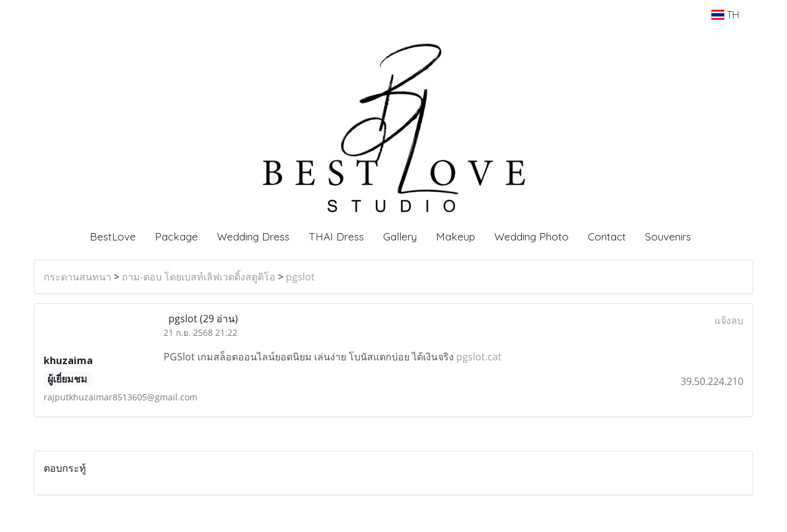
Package (176, 236)
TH (725, 15)
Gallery (400, 236)
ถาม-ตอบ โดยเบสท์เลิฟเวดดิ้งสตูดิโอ (199, 277)
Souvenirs (668, 236)
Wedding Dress (253, 236)
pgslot (300, 277)
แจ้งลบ (729, 320)
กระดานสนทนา (77, 277)
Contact (607, 236)
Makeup (456, 236)
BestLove (113, 236)
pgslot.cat (479, 357)
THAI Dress (336, 236)
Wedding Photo (532, 236)
